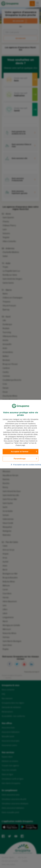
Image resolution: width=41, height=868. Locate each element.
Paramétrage (20, 459)
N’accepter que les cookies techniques (22, 465)
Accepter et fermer (20, 451)
